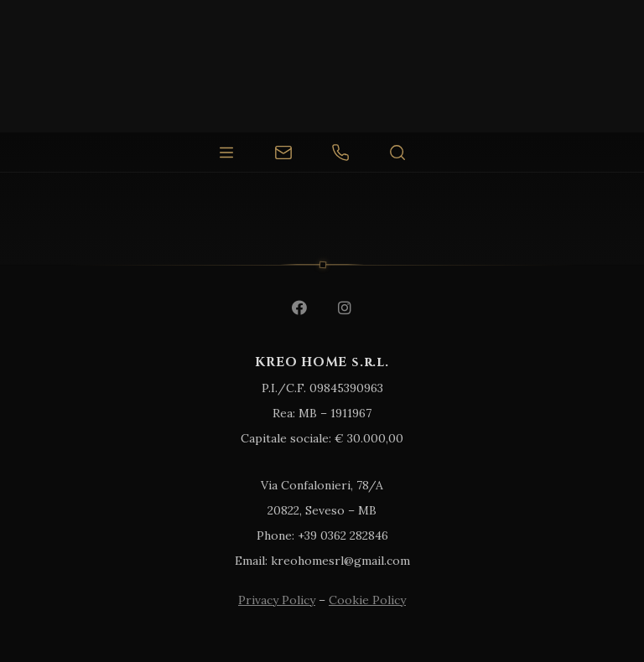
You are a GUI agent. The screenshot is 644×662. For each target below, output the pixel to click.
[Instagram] (345, 308)
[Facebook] (299, 308)
